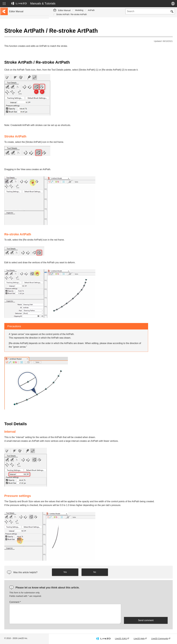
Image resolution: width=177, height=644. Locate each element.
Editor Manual (64, 10)
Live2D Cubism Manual (20, 32)
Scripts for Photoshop (19, 108)
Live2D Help (139, 639)
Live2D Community (160, 639)
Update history (16, 50)
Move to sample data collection (23, 41)
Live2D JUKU (121, 639)
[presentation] (146, 611)
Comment (64, 602)
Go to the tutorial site (19, 36)
